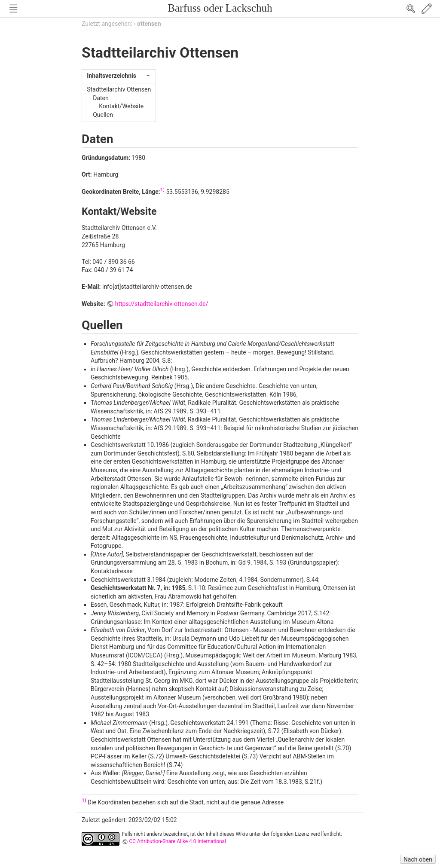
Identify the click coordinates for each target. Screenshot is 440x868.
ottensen (149, 24)
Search (411, 9)
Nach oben (418, 859)
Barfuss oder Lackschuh (220, 8)
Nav (13, 9)
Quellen (103, 115)
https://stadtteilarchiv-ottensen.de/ (162, 304)
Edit (427, 9)
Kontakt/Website (121, 106)
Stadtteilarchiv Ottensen (119, 89)
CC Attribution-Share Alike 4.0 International (178, 841)
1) (162, 190)
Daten (101, 98)
